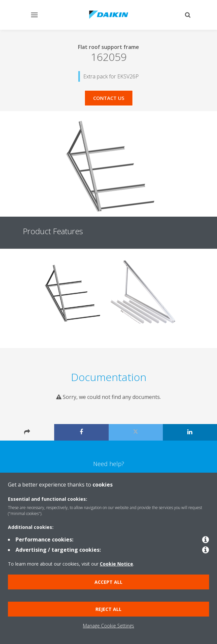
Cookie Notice (116, 564)
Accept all (108, 582)
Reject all (108, 609)
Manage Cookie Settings (108, 626)
